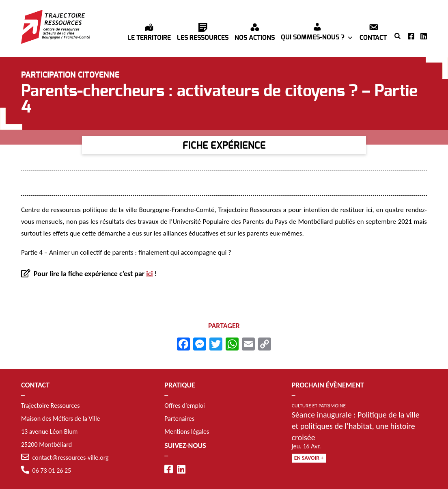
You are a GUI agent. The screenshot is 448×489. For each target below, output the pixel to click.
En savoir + (309, 458)
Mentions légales (187, 432)
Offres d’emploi (184, 406)
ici (149, 274)
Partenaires (179, 419)
